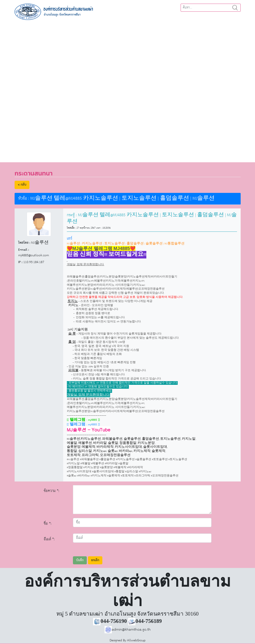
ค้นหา (235, 8)
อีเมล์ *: (49, 539)
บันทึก (80, 560)
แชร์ (70, 238)
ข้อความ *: (52, 491)
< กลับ (22, 185)
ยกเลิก (95, 560)
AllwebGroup (136, 640)
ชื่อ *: (48, 524)
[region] (127, 89)
